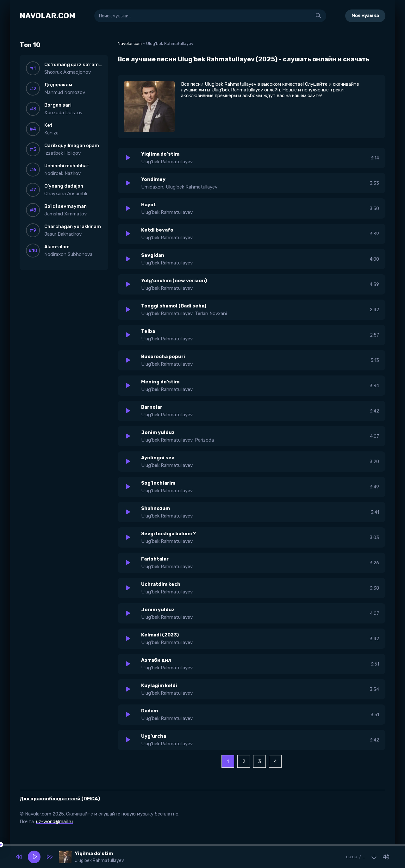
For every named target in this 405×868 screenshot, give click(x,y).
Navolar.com (130, 43)
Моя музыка (365, 16)
